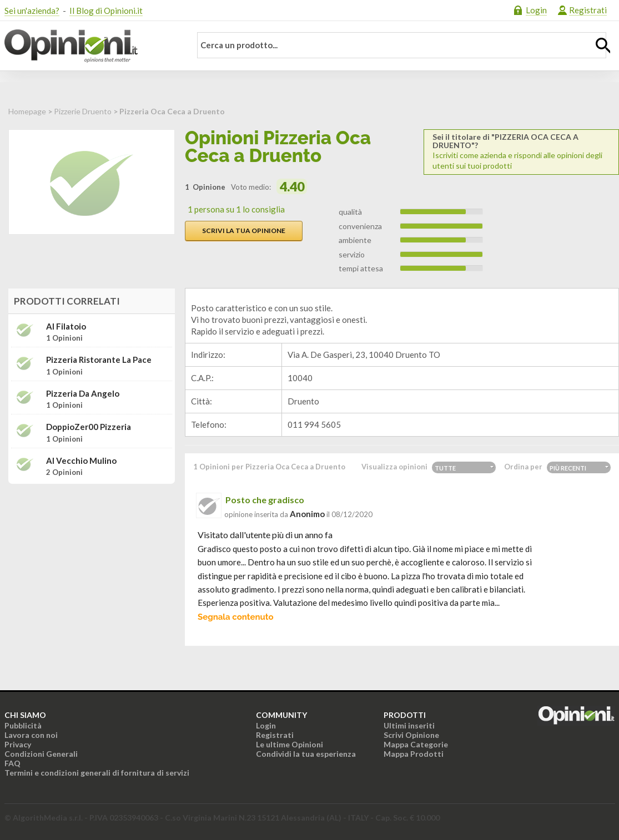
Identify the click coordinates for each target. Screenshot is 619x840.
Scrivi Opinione (411, 735)
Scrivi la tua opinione (244, 231)
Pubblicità (23, 725)
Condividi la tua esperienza (306, 754)
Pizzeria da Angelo (83, 394)
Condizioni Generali (41, 754)
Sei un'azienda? (32, 11)
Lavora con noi (31, 735)
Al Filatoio (66, 327)
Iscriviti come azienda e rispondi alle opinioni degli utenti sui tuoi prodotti (521, 151)
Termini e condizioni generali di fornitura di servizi (97, 773)
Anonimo (307, 514)
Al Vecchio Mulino (81, 461)
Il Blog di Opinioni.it (106, 11)
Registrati (588, 10)
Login (536, 10)
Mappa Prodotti (414, 754)
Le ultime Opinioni (290, 744)
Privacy (18, 744)
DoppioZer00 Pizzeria (89, 427)
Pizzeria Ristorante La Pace (99, 360)
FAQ (12, 763)
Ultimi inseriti (409, 725)
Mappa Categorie (416, 744)
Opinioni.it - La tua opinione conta (90, 46)
